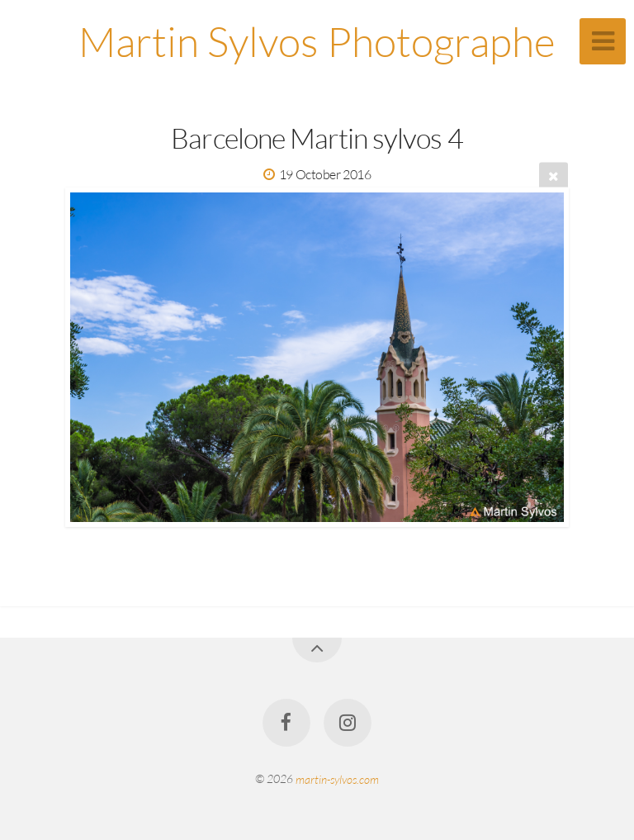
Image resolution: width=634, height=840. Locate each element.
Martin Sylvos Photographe (317, 41)
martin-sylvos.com (337, 778)
